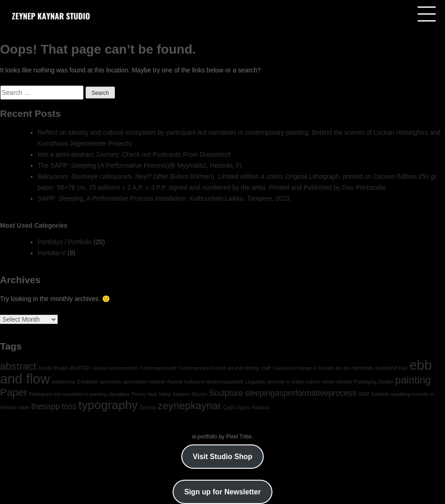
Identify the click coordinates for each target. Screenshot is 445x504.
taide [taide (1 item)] (24, 407)
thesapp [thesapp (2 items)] (46, 406)
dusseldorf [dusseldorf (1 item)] (386, 368)
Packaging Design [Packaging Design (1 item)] (374, 382)
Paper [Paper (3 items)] (14, 392)
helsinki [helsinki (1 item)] (157, 382)
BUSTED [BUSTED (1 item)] (80, 368)
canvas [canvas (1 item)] (99, 368)
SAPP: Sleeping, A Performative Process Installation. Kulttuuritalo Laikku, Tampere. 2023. (165, 198)
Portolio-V (52, 253)
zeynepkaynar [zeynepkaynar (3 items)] (189, 406)
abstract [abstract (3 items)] (18, 366)
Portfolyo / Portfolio (65, 242)
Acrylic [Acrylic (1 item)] (45, 368)
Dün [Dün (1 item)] (403, 368)
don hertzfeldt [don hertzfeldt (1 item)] (358, 368)
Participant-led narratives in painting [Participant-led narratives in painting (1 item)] (68, 394)
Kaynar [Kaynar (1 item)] (175, 382)
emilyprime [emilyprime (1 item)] (64, 382)
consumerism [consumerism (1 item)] (123, 368)
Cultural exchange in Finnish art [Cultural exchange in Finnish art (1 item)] (307, 368)
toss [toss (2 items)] (69, 406)
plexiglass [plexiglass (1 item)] (119, 394)
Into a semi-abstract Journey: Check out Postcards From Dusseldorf (134, 154)
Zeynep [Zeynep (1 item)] (148, 407)
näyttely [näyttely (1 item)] (344, 382)
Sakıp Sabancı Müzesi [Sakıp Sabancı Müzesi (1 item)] (183, 394)
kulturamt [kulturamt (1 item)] (195, 382)
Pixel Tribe (239, 437)
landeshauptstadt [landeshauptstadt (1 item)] (225, 382)
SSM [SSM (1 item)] (364, 394)
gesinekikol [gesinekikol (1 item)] (135, 382)
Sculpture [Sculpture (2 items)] (226, 393)
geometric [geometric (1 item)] (111, 382)
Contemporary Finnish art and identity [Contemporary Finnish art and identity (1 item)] (219, 368)
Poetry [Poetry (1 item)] (138, 394)
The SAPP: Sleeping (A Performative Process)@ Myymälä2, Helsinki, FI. (141, 165)
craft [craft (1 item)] (266, 368)
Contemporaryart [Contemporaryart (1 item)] (158, 368)
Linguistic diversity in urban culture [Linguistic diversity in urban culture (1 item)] (283, 382)
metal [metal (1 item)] (328, 382)
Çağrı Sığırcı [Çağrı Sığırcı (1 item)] (237, 407)
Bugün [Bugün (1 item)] (62, 368)
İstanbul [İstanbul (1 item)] (261, 407)
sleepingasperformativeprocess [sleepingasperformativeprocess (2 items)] (301, 393)
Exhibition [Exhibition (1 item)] (88, 382)
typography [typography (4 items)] (108, 405)
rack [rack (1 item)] (152, 394)
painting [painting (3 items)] (413, 380)
